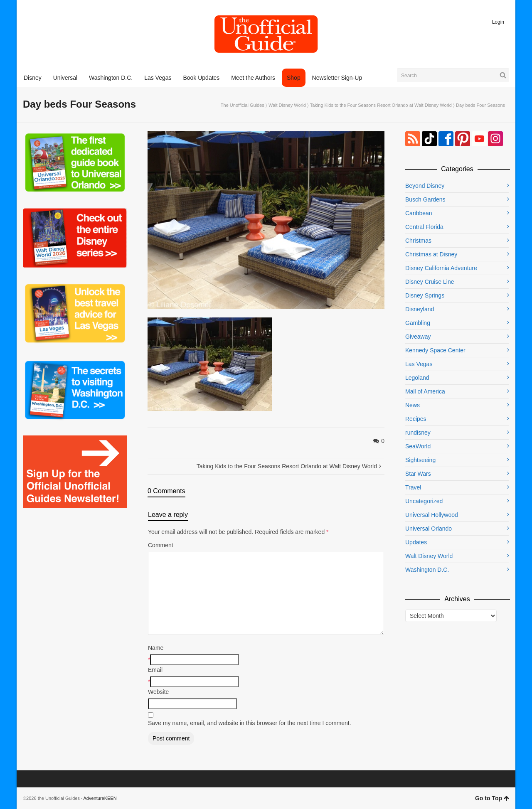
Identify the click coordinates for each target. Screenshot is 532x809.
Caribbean (419, 213)
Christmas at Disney (431, 254)
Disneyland (420, 309)
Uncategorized (424, 501)
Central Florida (424, 227)
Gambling (418, 323)
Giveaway (418, 337)
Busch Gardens (425, 199)
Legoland (417, 378)
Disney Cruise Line (430, 282)
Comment (161, 545)
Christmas (418, 241)
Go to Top (492, 798)
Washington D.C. (427, 570)
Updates (416, 542)
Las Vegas (419, 364)
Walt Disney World (287, 105)
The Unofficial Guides (243, 105)
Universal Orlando (429, 529)
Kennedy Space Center (435, 350)
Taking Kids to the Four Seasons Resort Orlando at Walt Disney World (381, 105)
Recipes (416, 419)
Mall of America (425, 391)
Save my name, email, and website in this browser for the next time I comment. (250, 723)
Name (156, 648)
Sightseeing (420, 460)
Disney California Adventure (441, 268)
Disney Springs (425, 295)
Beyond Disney (425, 186)
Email (155, 670)
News (413, 405)
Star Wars (418, 474)
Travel (413, 487)
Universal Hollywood (432, 515)
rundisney (418, 433)
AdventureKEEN (100, 798)
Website (158, 692)
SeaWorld (418, 446)
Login (498, 22)
